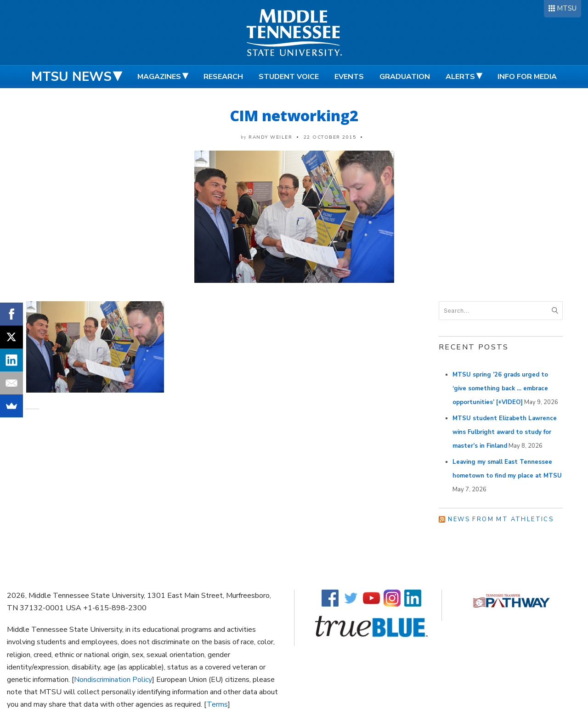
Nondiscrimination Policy (113, 680)
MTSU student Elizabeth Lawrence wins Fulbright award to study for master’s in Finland (505, 432)
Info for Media (527, 77)
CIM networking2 (294, 115)
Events (349, 77)
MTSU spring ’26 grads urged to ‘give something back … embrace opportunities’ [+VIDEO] (500, 388)
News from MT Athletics (501, 519)
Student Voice (289, 77)
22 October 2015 (330, 137)
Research (223, 77)
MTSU (567, 8)
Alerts (460, 77)
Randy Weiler (270, 137)
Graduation (405, 77)
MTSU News (71, 77)
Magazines (159, 77)
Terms (217, 704)
